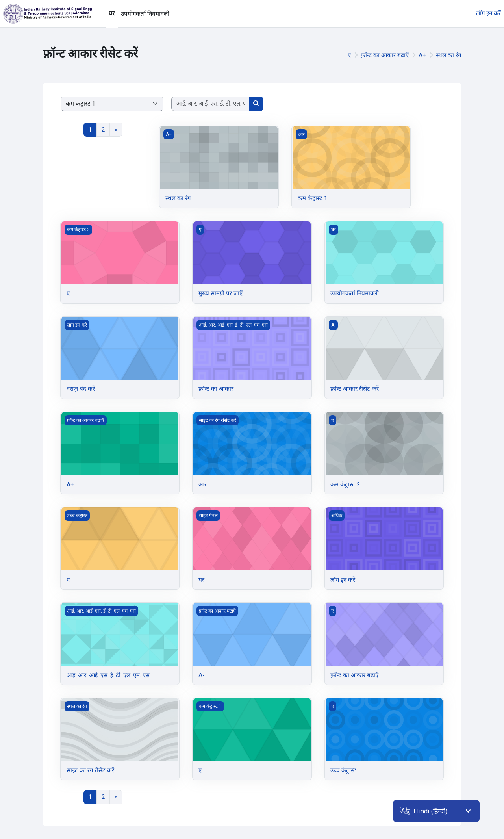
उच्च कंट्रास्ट (343, 770)
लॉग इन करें (488, 13)
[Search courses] (210, 104)
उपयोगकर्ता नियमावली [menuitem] (145, 14)
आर (203, 484)
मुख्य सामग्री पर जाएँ (220, 293)
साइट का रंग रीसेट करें (90, 770)
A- (202, 675)
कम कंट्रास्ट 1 (312, 198)
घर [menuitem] (112, 13)
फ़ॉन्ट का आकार (216, 389)
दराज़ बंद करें (81, 389)
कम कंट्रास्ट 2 (345, 484)
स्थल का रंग (448, 55)
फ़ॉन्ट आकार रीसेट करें (355, 389)
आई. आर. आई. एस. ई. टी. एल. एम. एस (108, 675)
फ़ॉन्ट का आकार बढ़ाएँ (385, 55)
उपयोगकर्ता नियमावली (355, 293)
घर (201, 580)
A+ (422, 55)
